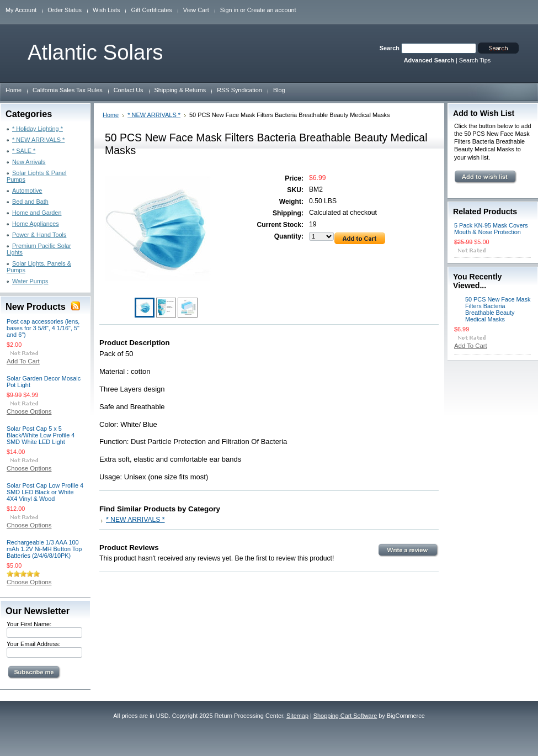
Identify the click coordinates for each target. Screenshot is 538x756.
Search (390, 48)
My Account (21, 10)
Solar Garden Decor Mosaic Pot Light (44, 382)
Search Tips (475, 60)
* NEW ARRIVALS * (38, 140)
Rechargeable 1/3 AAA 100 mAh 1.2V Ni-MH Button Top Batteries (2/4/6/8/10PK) (44, 549)
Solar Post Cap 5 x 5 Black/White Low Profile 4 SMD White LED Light (41, 435)
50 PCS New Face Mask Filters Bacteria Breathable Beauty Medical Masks (498, 309)
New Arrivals (29, 162)
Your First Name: (29, 624)
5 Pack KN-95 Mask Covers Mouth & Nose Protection (491, 229)
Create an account (272, 10)
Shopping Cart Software (345, 716)
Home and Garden (37, 213)
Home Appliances (36, 224)
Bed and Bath (30, 202)
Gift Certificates (151, 10)
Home (111, 115)
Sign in (229, 10)
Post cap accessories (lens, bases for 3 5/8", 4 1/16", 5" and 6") (43, 328)
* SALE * (24, 151)
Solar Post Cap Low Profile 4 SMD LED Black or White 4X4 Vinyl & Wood (45, 492)
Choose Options (29, 411)
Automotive (27, 191)
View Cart (196, 10)
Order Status (65, 10)
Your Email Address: (34, 644)
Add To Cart (23, 361)
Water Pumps (30, 281)
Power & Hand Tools (39, 235)
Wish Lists (106, 10)
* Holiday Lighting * (38, 129)
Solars (95, 52)
